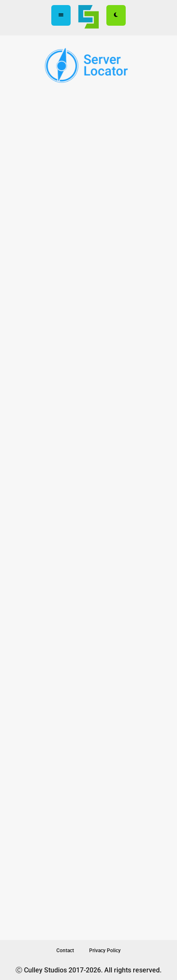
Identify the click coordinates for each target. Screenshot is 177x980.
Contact (65, 951)
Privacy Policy (105, 951)
